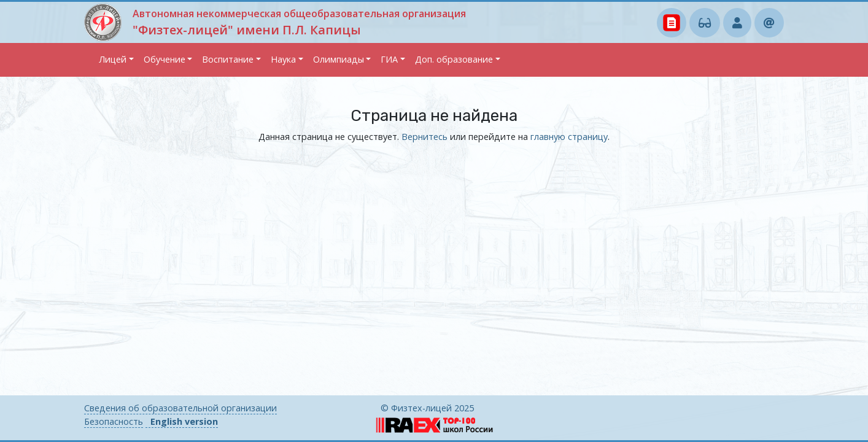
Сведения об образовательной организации (180, 408)
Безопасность (114, 421)
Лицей (113, 59)
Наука (283, 59)
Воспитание (228, 59)
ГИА (389, 59)
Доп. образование (454, 59)
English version (184, 421)
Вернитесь (424, 137)
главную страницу (569, 137)
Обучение (165, 59)
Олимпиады (339, 59)
